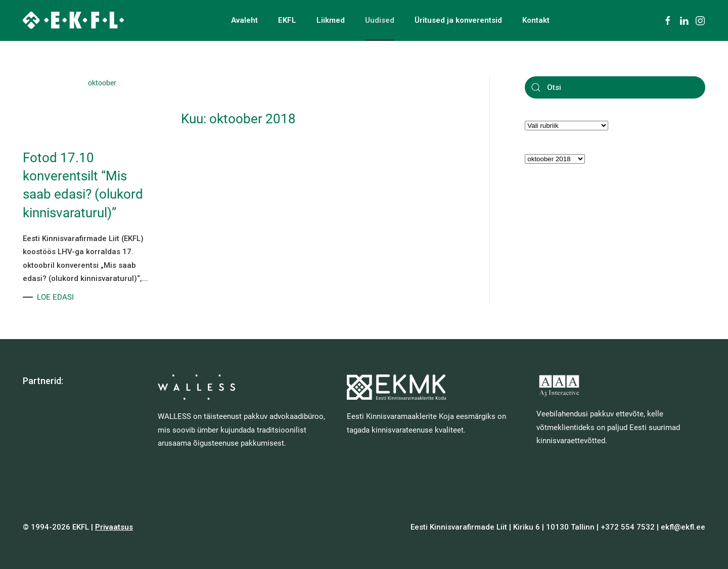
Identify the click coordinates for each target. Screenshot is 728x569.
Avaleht (244, 20)
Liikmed (331, 20)
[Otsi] (615, 87)
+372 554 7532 (628, 527)
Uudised (380, 20)
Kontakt (536, 20)
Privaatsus (114, 527)
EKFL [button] (287, 20)
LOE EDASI (55, 297)
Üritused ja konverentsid (458, 20)
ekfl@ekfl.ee (683, 527)
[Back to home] (73, 20)
